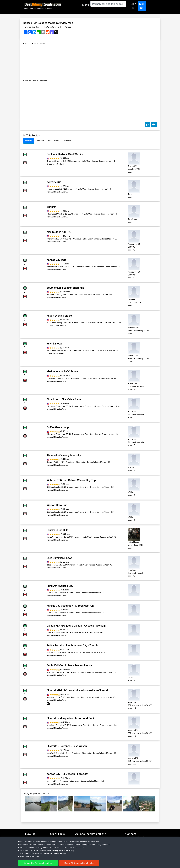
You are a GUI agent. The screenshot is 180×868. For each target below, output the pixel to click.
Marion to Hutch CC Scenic (63, 371)
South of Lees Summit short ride (65, 288)
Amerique (75, 161)
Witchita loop (54, 344)
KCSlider (50, 487)
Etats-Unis (86, 161)
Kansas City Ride (56, 260)
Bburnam (50, 295)
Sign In (133, 6)
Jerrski (49, 189)
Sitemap (48, 864)
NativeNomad (52, 537)
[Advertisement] (90, 62)
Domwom (79, 853)
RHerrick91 (51, 161)
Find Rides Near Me (33, 838)
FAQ (27, 853)
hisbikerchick (52, 323)
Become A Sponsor (33, 850)
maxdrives (79, 844)
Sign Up (142, 6)
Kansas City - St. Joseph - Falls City (67, 774)
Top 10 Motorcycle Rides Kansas (57, 27)
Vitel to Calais (98, 853)
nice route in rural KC (59, 232)
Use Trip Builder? (32, 841)
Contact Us (55, 850)
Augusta (51, 207)
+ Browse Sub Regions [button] (33, 27)
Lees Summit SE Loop (59, 558)
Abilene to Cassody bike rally (64, 455)
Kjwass (49, 462)
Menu (86, 5)
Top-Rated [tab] (40, 141)
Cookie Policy (70, 864)
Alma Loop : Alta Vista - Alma (64, 399)
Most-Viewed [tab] (54, 141)
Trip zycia (101, 838)
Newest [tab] (29, 141)
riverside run (54, 182)
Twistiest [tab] (67, 141)
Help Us (53, 853)
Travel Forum (55, 841)
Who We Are (55, 847)
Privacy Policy (58, 864)
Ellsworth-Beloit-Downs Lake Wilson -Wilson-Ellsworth (78, 690)
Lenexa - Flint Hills (57, 530)
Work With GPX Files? (34, 844)
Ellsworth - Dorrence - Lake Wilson (67, 746)
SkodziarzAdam (82, 838)
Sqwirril (78, 847)
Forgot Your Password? (35, 847)
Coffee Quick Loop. (58, 427)
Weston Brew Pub (57, 505)
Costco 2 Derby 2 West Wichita (65, 154)
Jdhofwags (51, 214)
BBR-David (80, 850)
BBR (95, 841)
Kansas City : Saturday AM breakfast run (70, 606)
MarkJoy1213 (52, 697)
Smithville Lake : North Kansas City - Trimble (72, 645)
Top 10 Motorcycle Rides (60, 838)
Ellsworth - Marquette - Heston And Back (70, 718)
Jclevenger (51, 378)
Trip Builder (55, 844)
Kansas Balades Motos (102, 161)
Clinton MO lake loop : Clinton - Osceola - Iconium (76, 626)
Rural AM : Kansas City (60, 586)
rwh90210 (51, 672)
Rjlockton (51, 406)
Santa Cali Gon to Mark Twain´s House (69, 665)
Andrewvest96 (53, 239)
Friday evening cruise (59, 316)
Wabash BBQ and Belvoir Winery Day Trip (71, 480)
